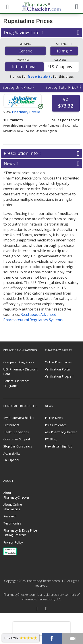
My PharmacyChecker (19, 418)
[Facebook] (37, 609)
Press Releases (56, 425)
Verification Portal (58, 369)
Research (10, 516)
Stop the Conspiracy (18, 446)
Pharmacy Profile (26, 112)
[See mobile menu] (7, 6)
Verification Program (60, 376)
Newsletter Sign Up (59, 446)
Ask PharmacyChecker (61, 432)
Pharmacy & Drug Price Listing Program (20, 533)
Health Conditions (16, 432)
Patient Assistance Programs (16, 383)
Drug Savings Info (41, 33)
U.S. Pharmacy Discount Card (20, 372)
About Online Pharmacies (13, 507)
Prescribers (11, 425)
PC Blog (51, 439)
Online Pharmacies (58, 362)
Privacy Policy (13, 542)
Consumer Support (17, 439)
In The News (54, 418)
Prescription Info (41, 153)
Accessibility (12, 453)
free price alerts (40, 76)
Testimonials (13, 523)
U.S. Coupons (60, 67)
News (41, 164)
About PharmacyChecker (16, 495)
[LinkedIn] (46, 609)
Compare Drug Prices (19, 362)
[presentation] (42, 629)
